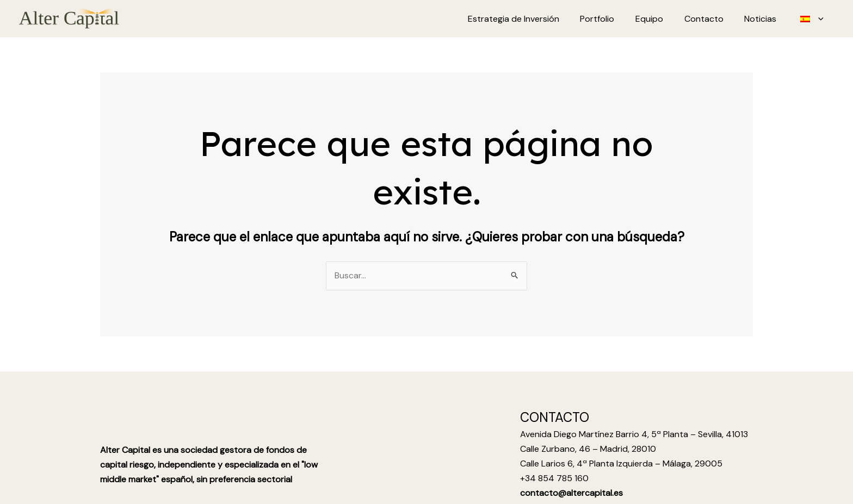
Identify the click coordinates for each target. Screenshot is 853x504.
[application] (820, 19)
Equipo (662, 19)
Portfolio (613, 19)
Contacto (713, 19)
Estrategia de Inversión (533, 19)
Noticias (766, 19)
